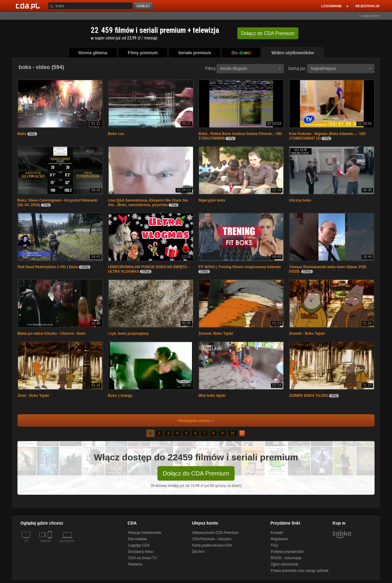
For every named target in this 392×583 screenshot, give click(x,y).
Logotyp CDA (139, 545)
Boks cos (116, 134)
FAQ (274, 545)
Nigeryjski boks (212, 200)
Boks (22, 134)
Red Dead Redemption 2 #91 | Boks (48, 267)
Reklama (135, 564)
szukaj (144, 6)
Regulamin (279, 539)
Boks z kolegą (120, 396)
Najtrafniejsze (341, 68)
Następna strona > (192, 420)
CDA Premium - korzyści (212, 539)
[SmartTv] (50, 544)
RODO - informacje (286, 558)
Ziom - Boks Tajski (33, 396)
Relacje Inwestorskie (145, 533)
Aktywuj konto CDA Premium (215, 533)
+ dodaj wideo (369, 16)
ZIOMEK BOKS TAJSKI (309, 396)
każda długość (250, 68)
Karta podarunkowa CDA (212, 545)
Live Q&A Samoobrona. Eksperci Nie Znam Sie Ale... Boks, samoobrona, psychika (148, 203)
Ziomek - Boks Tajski (307, 334)
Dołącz (268, 33)
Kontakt (277, 533)
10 (233, 433)
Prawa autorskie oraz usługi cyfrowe (300, 571)
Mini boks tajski (212, 396)
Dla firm (198, 552)
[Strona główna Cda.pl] (29, 6)
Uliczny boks (300, 200)
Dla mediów (138, 539)
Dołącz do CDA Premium (196, 473)
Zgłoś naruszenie (284, 564)
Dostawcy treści (141, 552)
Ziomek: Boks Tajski (216, 334)
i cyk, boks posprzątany (128, 334)
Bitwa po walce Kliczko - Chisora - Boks (52, 334)
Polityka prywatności (287, 552)
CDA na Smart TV (143, 558)
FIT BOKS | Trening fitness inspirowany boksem (240, 267)
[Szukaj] (90, 6)
